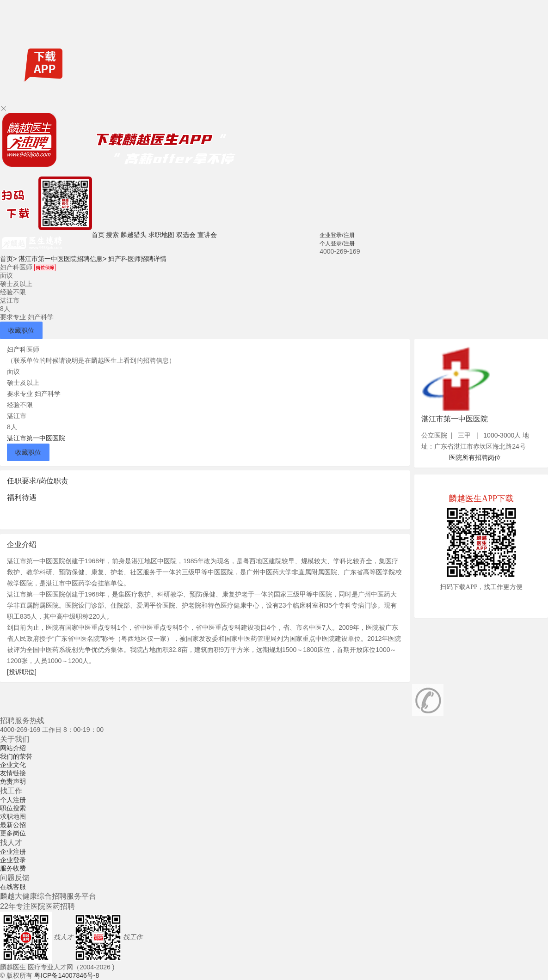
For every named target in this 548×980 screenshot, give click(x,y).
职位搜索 (13, 808)
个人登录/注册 (337, 243)
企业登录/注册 (337, 235)
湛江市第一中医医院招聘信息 (62, 259)
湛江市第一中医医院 (36, 438)
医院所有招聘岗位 (475, 457)
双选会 (186, 235)
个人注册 (13, 800)
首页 (98, 235)
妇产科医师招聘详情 (137, 259)
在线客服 (13, 887)
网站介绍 (13, 748)
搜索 (112, 235)
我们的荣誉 (16, 756)
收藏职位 (21, 330)
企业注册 (13, 852)
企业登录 (13, 860)
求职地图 (161, 235)
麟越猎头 (134, 235)
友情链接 (13, 773)
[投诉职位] (22, 672)
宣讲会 (207, 235)
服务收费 (13, 868)
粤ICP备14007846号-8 (67, 975)
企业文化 (13, 765)
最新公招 (13, 825)
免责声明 (13, 781)
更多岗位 (13, 833)
